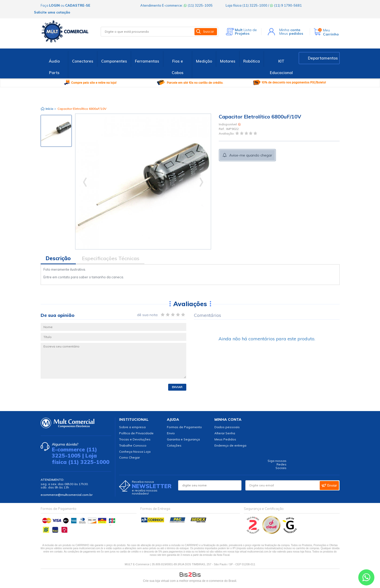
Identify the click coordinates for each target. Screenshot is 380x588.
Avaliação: (227, 134)
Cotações (174, 445)
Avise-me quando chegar (251, 155)
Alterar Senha (225, 433)
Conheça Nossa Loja (135, 452)
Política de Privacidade (136, 433)
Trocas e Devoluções (135, 439)
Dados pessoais (227, 427)
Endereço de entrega (230, 445)
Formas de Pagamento (184, 427)
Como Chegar (129, 457)
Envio (171, 433)
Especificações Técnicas (111, 258)
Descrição (58, 258)
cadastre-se (78, 5)
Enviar (177, 387)
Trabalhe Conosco (133, 445)
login (54, 5)
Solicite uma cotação (52, 12)
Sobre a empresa (132, 427)
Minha (290, 30)
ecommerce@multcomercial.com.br (67, 495)
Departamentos (323, 58)
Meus (291, 33)
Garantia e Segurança (183, 439)
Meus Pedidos (225, 439)
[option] (56, 131)
